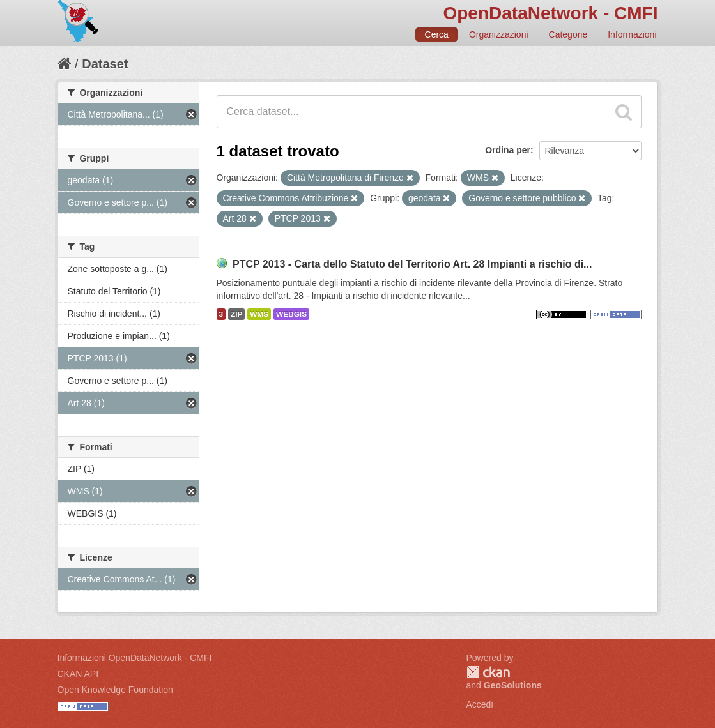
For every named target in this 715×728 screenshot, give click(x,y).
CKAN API (78, 674)
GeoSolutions (513, 685)
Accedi (480, 704)
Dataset (105, 64)
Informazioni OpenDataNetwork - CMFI (135, 658)
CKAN (488, 672)
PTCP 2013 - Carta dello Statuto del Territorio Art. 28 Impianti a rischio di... (412, 264)
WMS (259, 314)
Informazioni (632, 34)
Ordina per (508, 150)
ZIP (236, 314)
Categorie (568, 34)
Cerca (437, 34)
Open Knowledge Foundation (115, 690)
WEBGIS (291, 314)
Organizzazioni (499, 34)
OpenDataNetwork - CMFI (550, 13)
